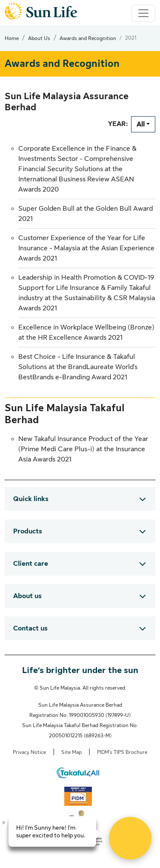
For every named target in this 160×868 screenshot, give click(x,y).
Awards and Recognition (88, 38)
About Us (39, 38)
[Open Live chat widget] (130, 838)
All (141, 124)
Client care (31, 564)
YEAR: (118, 124)
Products (28, 531)
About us (27, 596)
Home (12, 38)
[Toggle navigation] (143, 13)
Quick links (31, 499)
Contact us (30, 628)
